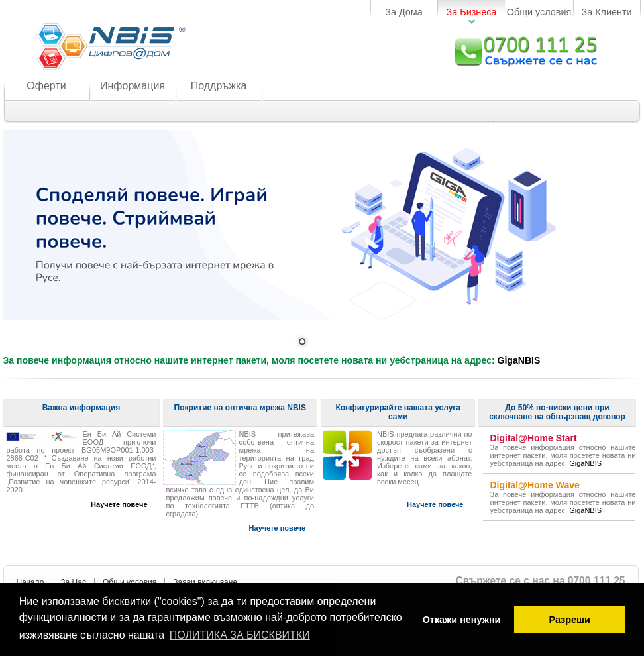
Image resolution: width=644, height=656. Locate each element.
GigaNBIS (519, 360)
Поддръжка (219, 86)
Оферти (46, 86)
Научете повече (119, 504)
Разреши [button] (569, 620)
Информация (133, 86)
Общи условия (539, 12)
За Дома (404, 12)
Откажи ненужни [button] (462, 620)
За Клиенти (606, 12)
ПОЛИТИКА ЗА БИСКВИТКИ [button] (240, 635)
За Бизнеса (472, 12)
